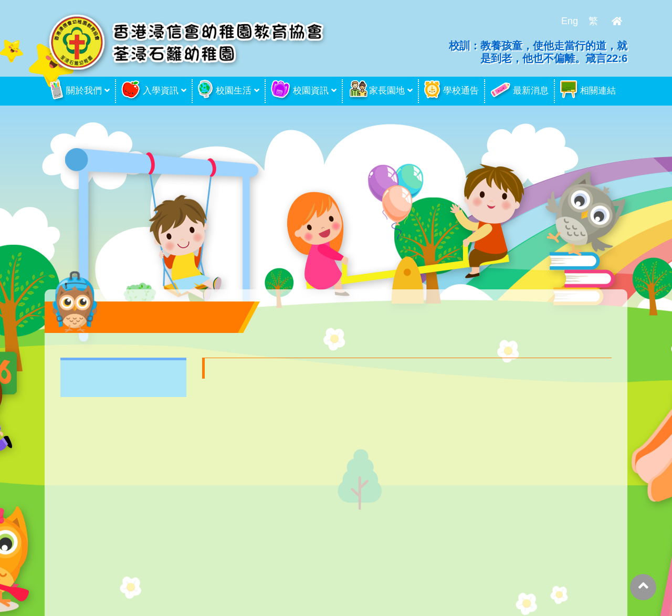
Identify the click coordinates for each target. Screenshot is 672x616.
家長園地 (376, 91)
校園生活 (225, 91)
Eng (570, 21)
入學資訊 (150, 91)
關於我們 (76, 91)
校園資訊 (300, 91)
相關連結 (588, 91)
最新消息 (519, 91)
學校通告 (451, 91)
